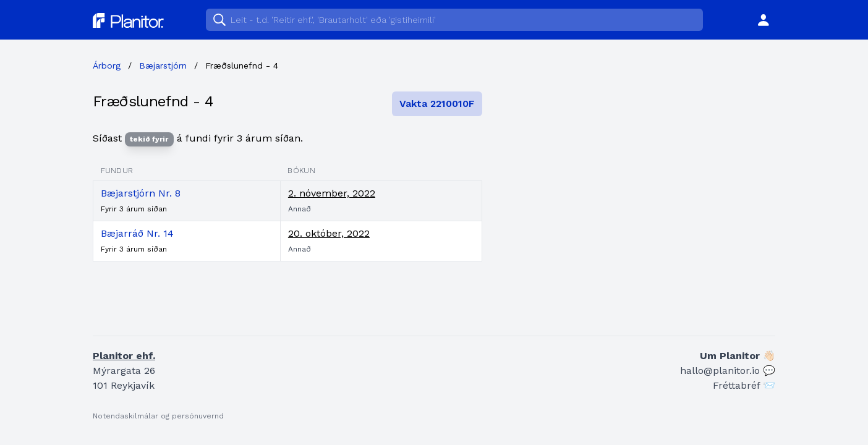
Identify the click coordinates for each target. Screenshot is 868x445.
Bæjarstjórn (163, 66)
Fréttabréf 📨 (744, 385)
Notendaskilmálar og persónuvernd (158, 416)
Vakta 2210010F (437, 104)
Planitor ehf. (124, 356)
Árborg (107, 66)
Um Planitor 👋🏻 (738, 356)
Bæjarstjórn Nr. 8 (141, 193)
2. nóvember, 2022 (332, 193)
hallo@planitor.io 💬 (728, 371)
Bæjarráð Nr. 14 (137, 233)
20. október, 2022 (329, 233)
